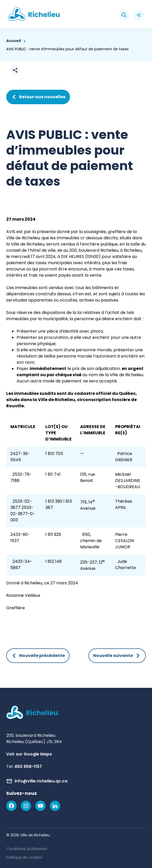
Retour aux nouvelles (38, 97)
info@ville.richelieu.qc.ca (41, 781)
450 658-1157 (28, 766)
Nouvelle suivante (117, 656)
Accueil (13, 41)
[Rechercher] (124, 15)
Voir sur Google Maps (29, 754)
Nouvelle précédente (38, 656)
